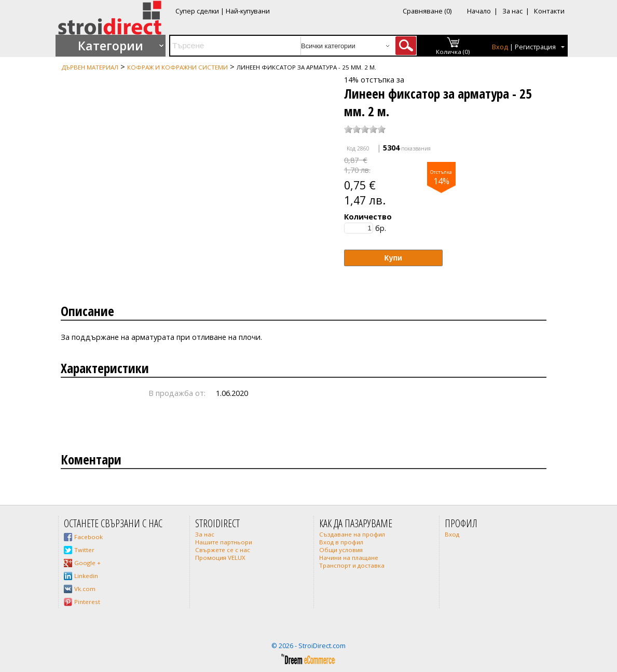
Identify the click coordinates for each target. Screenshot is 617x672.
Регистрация (535, 47)
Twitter (84, 550)
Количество (368, 217)
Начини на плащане (349, 558)
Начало (479, 11)
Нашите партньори (224, 542)
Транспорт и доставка (352, 565)
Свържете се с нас (223, 550)
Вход (500, 47)
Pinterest (87, 602)
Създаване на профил (352, 534)
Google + (87, 563)
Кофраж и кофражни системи (177, 67)
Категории (111, 46)
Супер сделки (197, 11)
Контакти (549, 11)
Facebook (88, 537)
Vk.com (85, 589)
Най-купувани (248, 11)
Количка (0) (453, 52)
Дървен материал (90, 67)
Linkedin (86, 576)
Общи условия (341, 550)
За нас (512, 11)
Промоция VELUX (220, 558)
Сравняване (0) (427, 11)
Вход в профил (341, 542)
